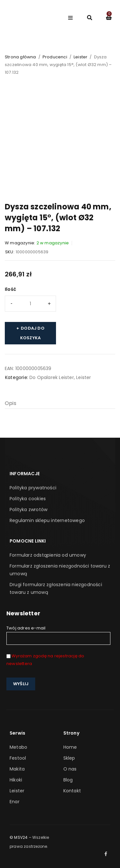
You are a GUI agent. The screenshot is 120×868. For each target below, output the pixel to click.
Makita (17, 769)
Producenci (55, 57)
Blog (68, 780)
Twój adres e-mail (58, 635)
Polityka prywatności (33, 488)
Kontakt (72, 791)
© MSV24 (19, 837)
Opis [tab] (11, 403)
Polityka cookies (28, 499)
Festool (18, 758)
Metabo (18, 747)
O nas (70, 769)
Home (70, 747)
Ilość (10, 289)
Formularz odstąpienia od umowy (48, 555)
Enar (15, 802)
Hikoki (16, 780)
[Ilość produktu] (30, 304)
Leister (80, 57)
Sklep (69, 758)
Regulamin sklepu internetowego (47, 520)
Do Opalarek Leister (52, 377)
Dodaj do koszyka (32, 333)
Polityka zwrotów (28, 510)
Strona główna (20, 57)
